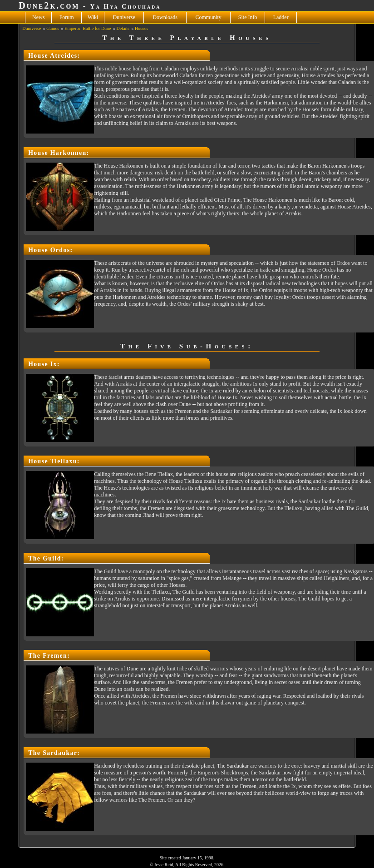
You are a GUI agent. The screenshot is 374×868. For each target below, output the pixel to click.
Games (53, 28)
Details (123, 28)
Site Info (248, 17)
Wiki (93, 17)
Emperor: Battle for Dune (88, 28)
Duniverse (124, 17)
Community (209, 17)
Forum (67, 17)
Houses (141, 28)
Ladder (281, 17)
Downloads (165, 17)
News (38, 17)
